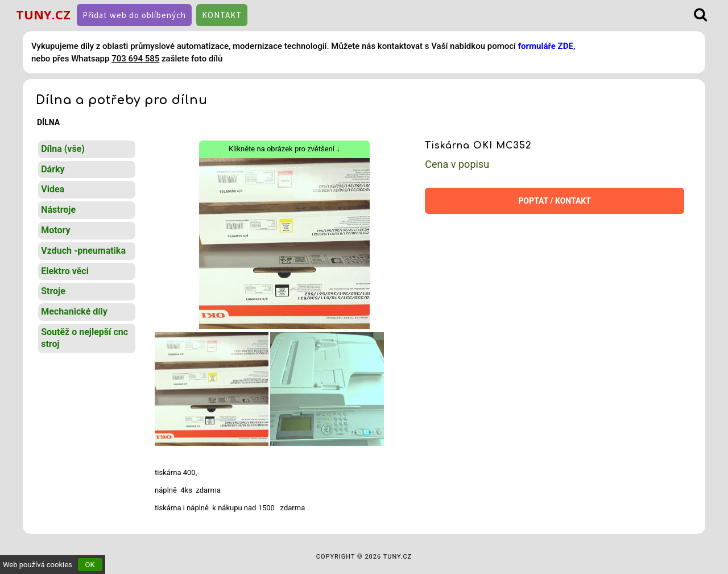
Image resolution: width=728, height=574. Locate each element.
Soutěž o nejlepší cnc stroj (84, 338)
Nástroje (58, 210)
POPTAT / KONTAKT (555, 201)
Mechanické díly (74, 311)
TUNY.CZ (43, 14)
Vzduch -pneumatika (83, 251)
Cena (457, 164)
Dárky (53, 169)
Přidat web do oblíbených (134, 15)
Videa (53, 189)
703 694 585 (135, 59)
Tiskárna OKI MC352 (478, 146)
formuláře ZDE (546, 46)
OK (90, 565)
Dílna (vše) (63, 149)
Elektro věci (65, 271)
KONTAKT (222, 15)
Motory (55, 230)
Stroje (53, 291)
